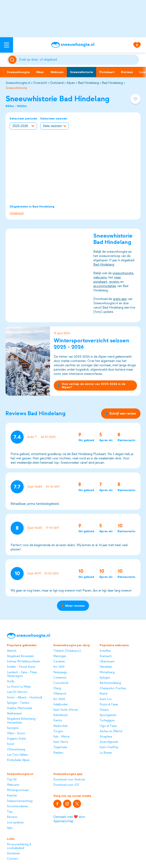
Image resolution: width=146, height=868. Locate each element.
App (10, 828)
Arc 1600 (59, 667)
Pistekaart (107, 72)
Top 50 (12, 780)
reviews (114, 282)
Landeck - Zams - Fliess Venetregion (22, 674)
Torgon (58, 731)
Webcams (13, 785)
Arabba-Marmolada (20, 708)
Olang (57, 688)
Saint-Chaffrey (109, 747)
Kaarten (12, 795)
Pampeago (60, 672)
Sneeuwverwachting (20, 801)
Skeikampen (14, 713)
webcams (100, 277)
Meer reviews (73, 606)
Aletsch (12, 651)
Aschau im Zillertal (111, 731)
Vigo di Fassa (108, 726)
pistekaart (100, 282)
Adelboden (61, 704)
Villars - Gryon (16, 733)
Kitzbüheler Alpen (18, 760)
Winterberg (107, 672)
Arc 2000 (59, 699)
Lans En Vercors (17, 692)
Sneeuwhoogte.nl (18, 83)
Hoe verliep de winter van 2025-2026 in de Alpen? (92, 386)
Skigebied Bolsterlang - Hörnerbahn (22, 721)
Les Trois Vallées (17, 755)
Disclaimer (13, 853)
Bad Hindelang (88, 83)
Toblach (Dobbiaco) (67, 651)
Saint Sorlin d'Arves (66, 710)
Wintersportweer (18, 790)
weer (117, 277)
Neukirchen (60, 726)
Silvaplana (106, 737)
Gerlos (58, 720)
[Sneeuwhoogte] (73, 45)
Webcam (57, 72)
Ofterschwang (16, 749)
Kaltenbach (61, 715)
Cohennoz (60, 678)
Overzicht (40, 83)
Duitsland (57, 83)
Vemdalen (106, 667)
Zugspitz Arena (16, 739)
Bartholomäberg (110, 683)
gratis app (120, 299)
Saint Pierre (61, 742)
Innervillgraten (109, 742)
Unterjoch (17, 213)
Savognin (13, 728)
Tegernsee (60, 747)
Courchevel (61, 683)
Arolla (11, 681)
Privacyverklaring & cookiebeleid (19, 846)
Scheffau (105, 651)
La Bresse (106, 753)
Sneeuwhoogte (18, 72)
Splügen (105, 678)
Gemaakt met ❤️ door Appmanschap (69, 819)
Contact (12, 859)
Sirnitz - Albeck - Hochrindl (25, 697)
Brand (103, 694)
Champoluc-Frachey (113, 688)
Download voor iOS (66, 785)
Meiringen (60, 656)
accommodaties (105, 286)
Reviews (127, 72)
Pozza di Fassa (109, 704)
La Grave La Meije (19, 687)
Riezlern (58, 753)
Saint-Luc (106, 699)
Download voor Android (69, 780)
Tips (10, 812)
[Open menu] (7, 45)
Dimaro (104, 710)
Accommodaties (17, 806)
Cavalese (59, 661)
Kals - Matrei (61, 737)
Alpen (71, 83)
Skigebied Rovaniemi (20, 656)
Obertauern (107, 661)
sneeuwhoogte (123, 273)
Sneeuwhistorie (81, 72)
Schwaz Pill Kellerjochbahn (24, 661)
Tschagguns (107, 720)
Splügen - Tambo (18, 703)
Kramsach (106, 656)
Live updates (15, 822)
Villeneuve (60, 694)
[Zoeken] (78, 60)
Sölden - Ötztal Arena (21, 667)
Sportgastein (108, 715)
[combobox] (78, 60)
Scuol (11, 744)
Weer (40, 72)
